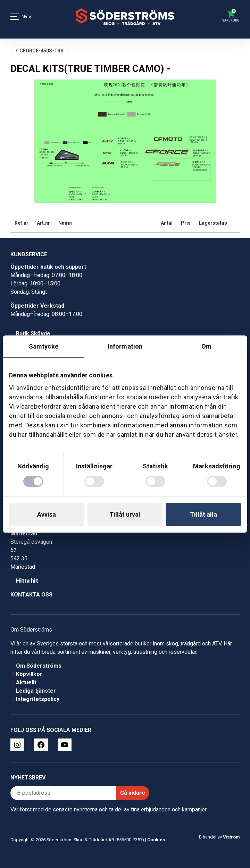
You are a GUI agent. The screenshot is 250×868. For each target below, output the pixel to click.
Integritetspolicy (38, 699)
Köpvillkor (29, 674)
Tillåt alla (203, 514)
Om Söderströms (39, 666)
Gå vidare (133, 793)
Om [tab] (206, 346)
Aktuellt (26, 682)
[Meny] (15, 17)
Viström (231, 837)
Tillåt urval (125, 514)
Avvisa (47, 514)
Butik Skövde (33, 333)
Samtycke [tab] (44, 346)
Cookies (156, 840)
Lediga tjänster (36, 691)
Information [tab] (125, 346)
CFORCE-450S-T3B (41, 51)
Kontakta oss (31, 595)
